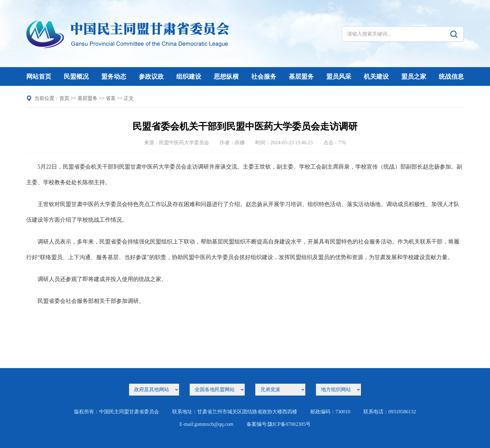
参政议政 (151, 76)
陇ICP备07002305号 (289, 424)
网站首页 (39, 76)
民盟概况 (76, 76)
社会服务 (264, 76)
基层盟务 (301, 76)
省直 (111, 98)
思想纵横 (226, 76)
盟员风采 (339, 76)
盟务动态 (114, 76)
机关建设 (376, 76)
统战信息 (451, 76)
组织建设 (189, 76)
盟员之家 (414, 76)
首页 (64, 98)
